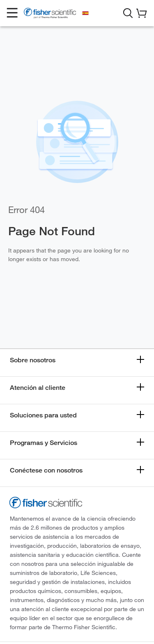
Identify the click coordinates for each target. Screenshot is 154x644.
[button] (12, 13)
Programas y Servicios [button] (44, 443)
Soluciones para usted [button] (43, 415)
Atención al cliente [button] (38, 388)
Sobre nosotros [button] (33, 360)
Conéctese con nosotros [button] (46, 470)
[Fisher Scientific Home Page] (50, 14)
